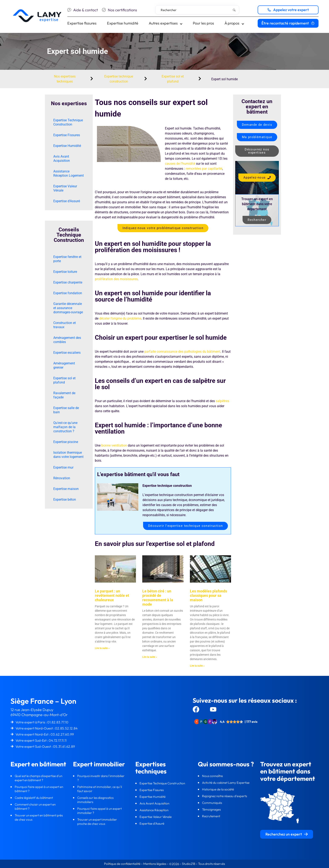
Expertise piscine (66, 442)
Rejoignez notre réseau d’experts (225, 796)
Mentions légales (155, 864)
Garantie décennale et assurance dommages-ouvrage (68, 308)
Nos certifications (122, 10)
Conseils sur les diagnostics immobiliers (95, 800)
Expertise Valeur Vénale (65, 188)
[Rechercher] (235, 10)
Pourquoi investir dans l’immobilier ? (101, 778)
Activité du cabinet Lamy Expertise (226, 783)
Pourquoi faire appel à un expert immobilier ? (99, 811)
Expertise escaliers (67, 353)
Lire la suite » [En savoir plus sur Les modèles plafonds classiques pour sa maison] (197, 666)
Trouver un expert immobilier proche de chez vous (97, 822)
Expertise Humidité (67, 146)
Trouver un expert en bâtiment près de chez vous (39, 817)
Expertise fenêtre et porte (67, 259)
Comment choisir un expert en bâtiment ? (35, 806)
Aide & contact (86, 10)
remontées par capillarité (204, 169)
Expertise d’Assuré (67, 201)
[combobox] (197, 10)
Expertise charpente (68, 282)
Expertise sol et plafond (64, 380)
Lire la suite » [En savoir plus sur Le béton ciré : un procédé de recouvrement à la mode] (150, 657)
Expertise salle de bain (66, 410)
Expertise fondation (68, 293)
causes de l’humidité (180, 164)
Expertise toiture (65, 272)
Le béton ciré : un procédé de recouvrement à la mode (158, 598)
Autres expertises (166, 23)
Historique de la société (218, 789)
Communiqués (212, 803)
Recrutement (211, 816)
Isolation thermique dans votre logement (68, 455)
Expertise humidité (123, 23)
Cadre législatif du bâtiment (34, 798)
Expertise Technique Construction (68, 122)
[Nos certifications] (104, 10)
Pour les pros (203, 23)
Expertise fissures (82, 23)
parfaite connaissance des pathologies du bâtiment (182, 352)
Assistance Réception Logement (69, 173)
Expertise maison (66, 489)
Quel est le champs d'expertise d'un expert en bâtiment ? (39, 778)
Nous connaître (213, 776)
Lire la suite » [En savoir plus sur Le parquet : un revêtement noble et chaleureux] (102, 648)
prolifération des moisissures (116, 279)
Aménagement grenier (64, 365)
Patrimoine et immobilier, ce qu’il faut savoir (100, 789)
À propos (234, 23)
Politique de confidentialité (123, 864)
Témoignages (211, 809)
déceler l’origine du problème (120, 318)
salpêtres (222, 401)
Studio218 (189, 864)
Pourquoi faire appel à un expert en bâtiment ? (39, 789)
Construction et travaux (65, 325)
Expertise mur (63, 467)
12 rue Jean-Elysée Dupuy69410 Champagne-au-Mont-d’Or (39, 712)
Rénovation (62, 478)
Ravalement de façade (64, 395)
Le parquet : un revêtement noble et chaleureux (112, 595)
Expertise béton (65, 499)
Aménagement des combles (67, 340)
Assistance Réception (154, 810)
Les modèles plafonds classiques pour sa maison (208, 595)
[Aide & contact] (69, 10)
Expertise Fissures (67, 135)
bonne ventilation (114, 445)
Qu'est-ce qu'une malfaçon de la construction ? (65, 427)
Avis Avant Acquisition (62, 159)
